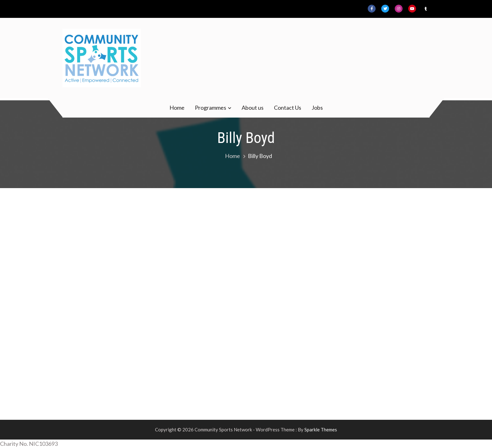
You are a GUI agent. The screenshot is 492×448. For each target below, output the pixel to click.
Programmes (211, 108)
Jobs (317, 108)
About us (253, 108)
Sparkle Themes (321, 430)
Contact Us (288, 108)
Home (177, 108)
